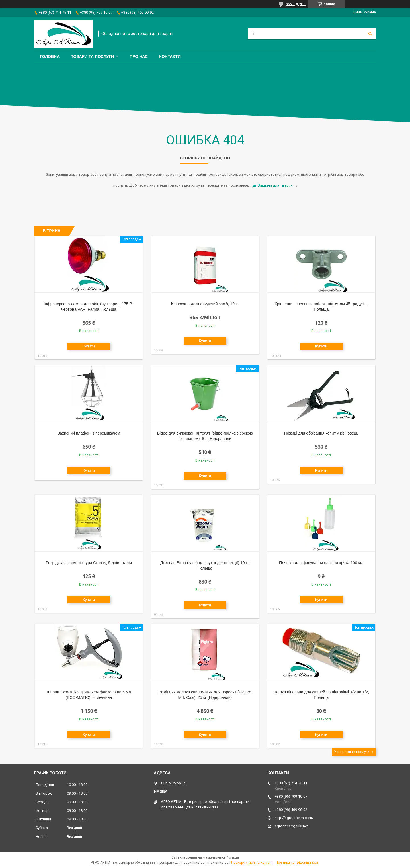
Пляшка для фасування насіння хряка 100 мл (321, 563)
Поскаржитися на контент (252, 863)
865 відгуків (296, 4)
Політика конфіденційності (297, 863)
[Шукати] (370, 34)
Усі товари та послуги (352, 752)
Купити (89, 346)
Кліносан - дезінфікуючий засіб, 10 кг (205, 304)
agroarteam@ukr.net (291, 826)
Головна (50, 56)
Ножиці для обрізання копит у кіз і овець (321, 433)
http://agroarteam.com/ (294, 818)
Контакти (170, 56)
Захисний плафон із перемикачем (89, 433)
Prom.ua (232, 857)
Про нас (139, 56)
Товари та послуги (92, 56)
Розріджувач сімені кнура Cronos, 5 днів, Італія (89, 563)
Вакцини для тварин (275, 185)
